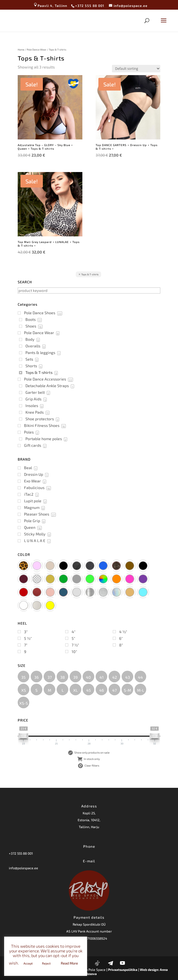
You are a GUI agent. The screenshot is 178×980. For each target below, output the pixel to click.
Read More (69, 963)
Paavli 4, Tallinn (50, 6)
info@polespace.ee (23, 868)
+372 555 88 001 (21, 853)
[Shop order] (136, 69)
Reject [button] (46, 963)
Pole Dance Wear (37, 50)
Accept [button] (28, 963)
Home (21, 50)
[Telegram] (111, 963)
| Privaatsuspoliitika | (123, 970)
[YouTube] (122, 963)
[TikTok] (97, 963)
